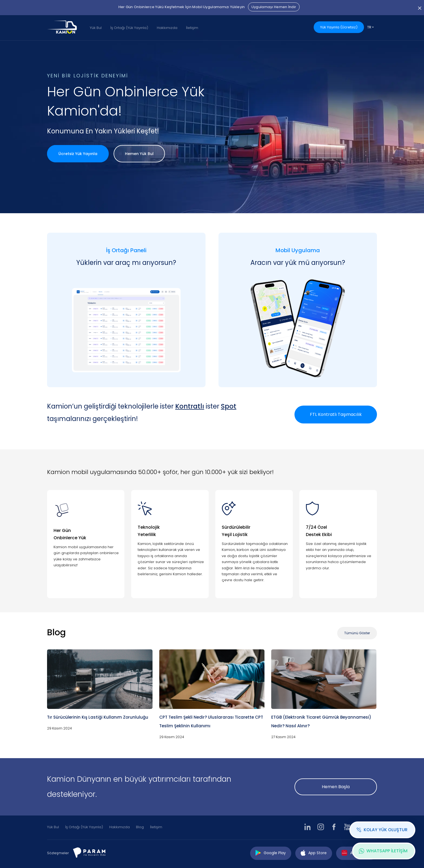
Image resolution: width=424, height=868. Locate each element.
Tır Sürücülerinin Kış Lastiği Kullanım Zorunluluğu (98, 717)
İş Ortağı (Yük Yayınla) (129, 28)
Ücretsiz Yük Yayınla (78, 154)
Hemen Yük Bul (139, 154)
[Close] (420, 8)
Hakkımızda (167, 28)
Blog (140, 827)
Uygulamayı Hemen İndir (274, 7)
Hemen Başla (336, 787)
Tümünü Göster (357, 633)
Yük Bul (96, 28)
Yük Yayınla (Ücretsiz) (339, 27)
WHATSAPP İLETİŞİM (383, 851)
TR (369, 27)
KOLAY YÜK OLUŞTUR (382, 830)
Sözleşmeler (58, 853)
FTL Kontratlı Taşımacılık (336, 414)
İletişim (192, 28)
